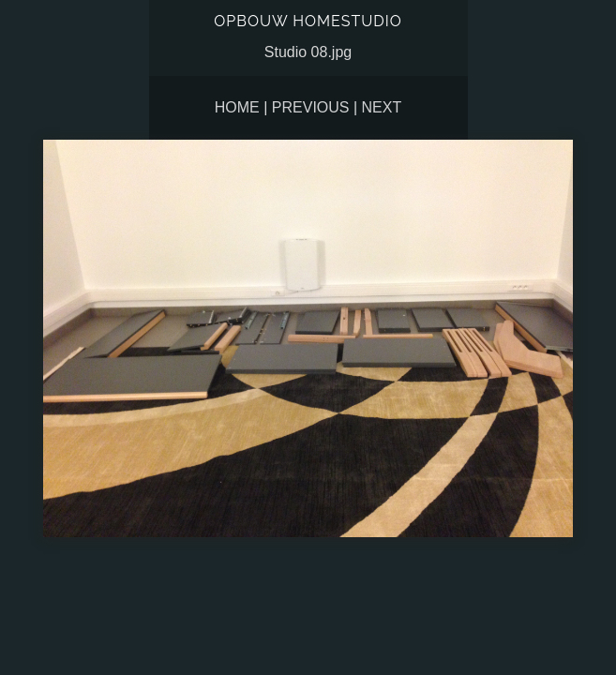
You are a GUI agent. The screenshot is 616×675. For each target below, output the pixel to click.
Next (382, 107)
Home (237, 107)
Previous (311, 107)
